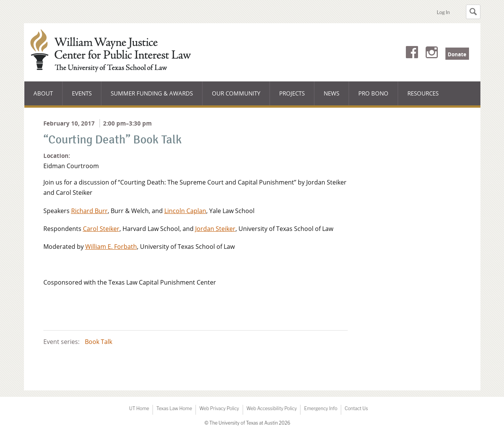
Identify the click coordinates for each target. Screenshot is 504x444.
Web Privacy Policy (219, 408)
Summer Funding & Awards (152, 97)
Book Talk (99, 342)
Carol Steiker (101, 229)
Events (82, 93)
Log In (443, 12)
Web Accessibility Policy (272, 408)
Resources (423, 93)
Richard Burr (89, 211)
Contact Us (356, 408)
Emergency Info (321, 408)
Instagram (432, 54)
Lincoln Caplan (185, 211)
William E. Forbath (111, 247)
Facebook (412, 54)
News (331, 93)
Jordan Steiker (215, 229)
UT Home (139, 408)
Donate (457, 54)
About (48, 97)
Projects (292, 93)
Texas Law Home (174, 408)
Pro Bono (373, 93)
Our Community (236, 97)
